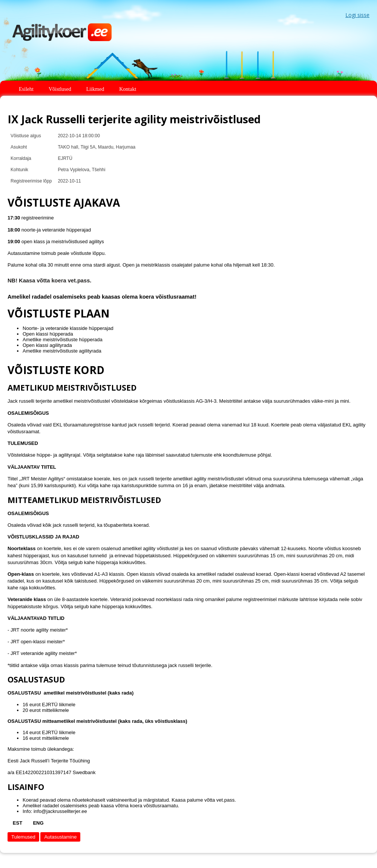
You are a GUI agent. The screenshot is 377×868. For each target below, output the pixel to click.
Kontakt (128, 89)
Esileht (26, 89)
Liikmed (95, 89)
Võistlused (60, 89)
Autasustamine (60, 837)
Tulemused (23, 837)
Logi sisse (357, 15)
